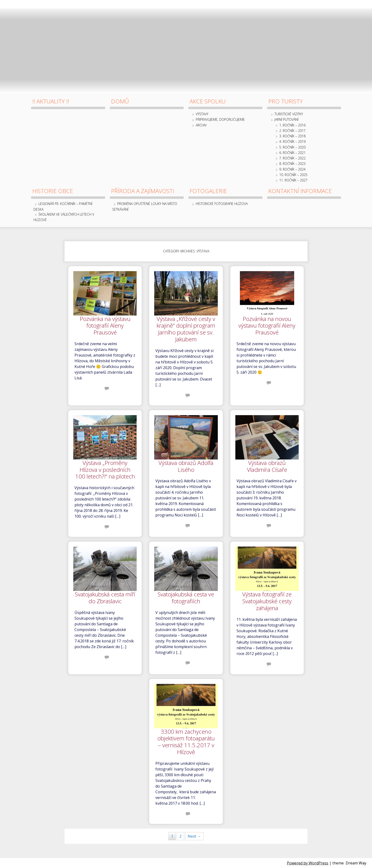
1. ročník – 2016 (292, 125)
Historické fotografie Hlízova (222, 204)
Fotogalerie (208, 191)
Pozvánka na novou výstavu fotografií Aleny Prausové (267, 326)
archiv (201, 125)
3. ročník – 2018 (292, 136)
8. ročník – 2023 (292, 164)
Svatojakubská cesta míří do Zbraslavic (105, 598)
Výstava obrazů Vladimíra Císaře (267, 466)
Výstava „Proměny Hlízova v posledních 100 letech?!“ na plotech (105, 470)
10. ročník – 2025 (293, 175)
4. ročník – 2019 (292, 142)
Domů (120, 101)
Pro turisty (286, 101)
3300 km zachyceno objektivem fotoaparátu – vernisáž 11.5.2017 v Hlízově (186, 742)
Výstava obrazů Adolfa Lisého (186, 466)
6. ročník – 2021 (292, 153)
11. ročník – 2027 (293, 180)
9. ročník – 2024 (292, 169)
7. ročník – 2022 (292, 158)
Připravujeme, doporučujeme (220, 119)
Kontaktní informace (300, 191)
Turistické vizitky (289, 114)
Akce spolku (208, 101)
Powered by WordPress (308, 863)
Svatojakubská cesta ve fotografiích (186, 598)
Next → (194, 836)
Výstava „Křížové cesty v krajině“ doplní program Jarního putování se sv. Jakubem (186, 329)
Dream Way (356, 863)
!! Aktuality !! (51, 101)
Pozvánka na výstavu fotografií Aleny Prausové (105, 326)
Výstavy (202, 114)
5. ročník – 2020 (292, 147)
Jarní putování (286, 119)
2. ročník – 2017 (292, 131)
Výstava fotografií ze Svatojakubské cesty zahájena (267, 601)
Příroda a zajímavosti (143, 191)
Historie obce (53, 191)
